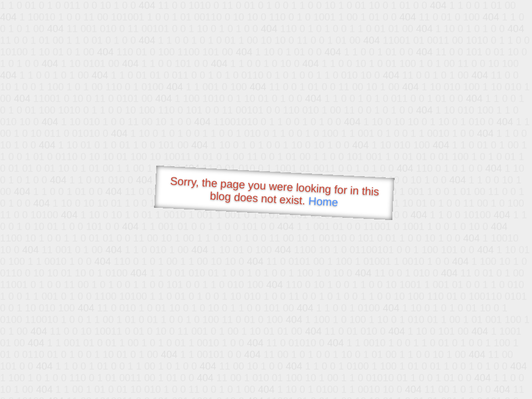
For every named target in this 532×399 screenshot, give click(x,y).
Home (323, 201)
